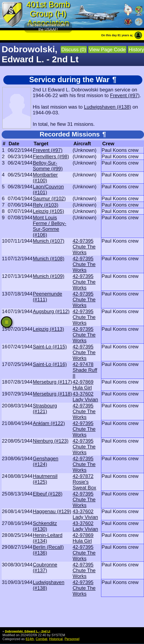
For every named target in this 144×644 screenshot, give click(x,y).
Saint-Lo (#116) (50, 364)
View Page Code (107, 49)
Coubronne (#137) (45, 567)
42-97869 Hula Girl (83, 385)
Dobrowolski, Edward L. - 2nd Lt (28, 631)
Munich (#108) (49, 258)
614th (30, 639)
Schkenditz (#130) (45, 526)
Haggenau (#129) (52, 511)
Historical (56, 639)
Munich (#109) (49, 276)
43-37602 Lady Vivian (85, 397)
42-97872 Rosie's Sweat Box (85, 482)
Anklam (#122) (49, 423)
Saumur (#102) (49, 198)
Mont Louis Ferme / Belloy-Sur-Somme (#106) (50, 226)
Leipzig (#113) (48, 329)
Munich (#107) (49, 241)
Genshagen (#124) (46, 461)
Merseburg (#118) (52, 394)
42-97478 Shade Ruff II (85, 370)
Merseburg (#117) (52, 382)
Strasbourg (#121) (45, 408)
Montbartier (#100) (45, 178)
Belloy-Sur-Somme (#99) (48, 166)
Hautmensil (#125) (45, 479)
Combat (41, 639)
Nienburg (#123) (51, 441)
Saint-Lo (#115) (50, 347)
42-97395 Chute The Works (84, 247)
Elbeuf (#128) (48, 494)
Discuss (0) (74, 49)
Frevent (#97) (125, 95)
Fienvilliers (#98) (51, 156)
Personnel (72, 639)
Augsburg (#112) (51, 311)
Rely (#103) (46, 205)
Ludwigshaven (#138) (108, 107)
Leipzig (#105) (48, 211)
